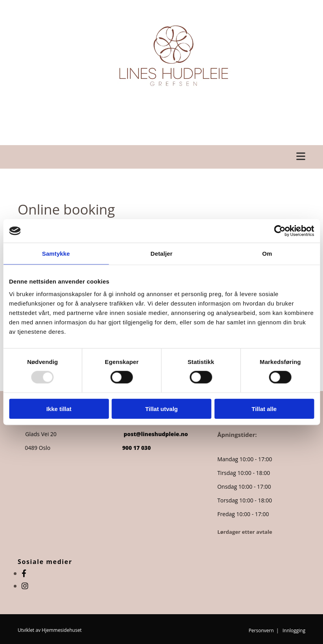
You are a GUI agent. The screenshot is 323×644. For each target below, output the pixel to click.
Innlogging (294, 630)
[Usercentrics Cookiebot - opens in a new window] (280, 231)
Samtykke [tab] (56, 254)
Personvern (261, 630)
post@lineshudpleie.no (157, 434)
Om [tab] (267, 254)
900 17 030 (136, 448)
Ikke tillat (59, 408)
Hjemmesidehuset (62, 630)
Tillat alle (264, 408)
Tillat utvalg (161, 408)
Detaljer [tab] (162, 254)
